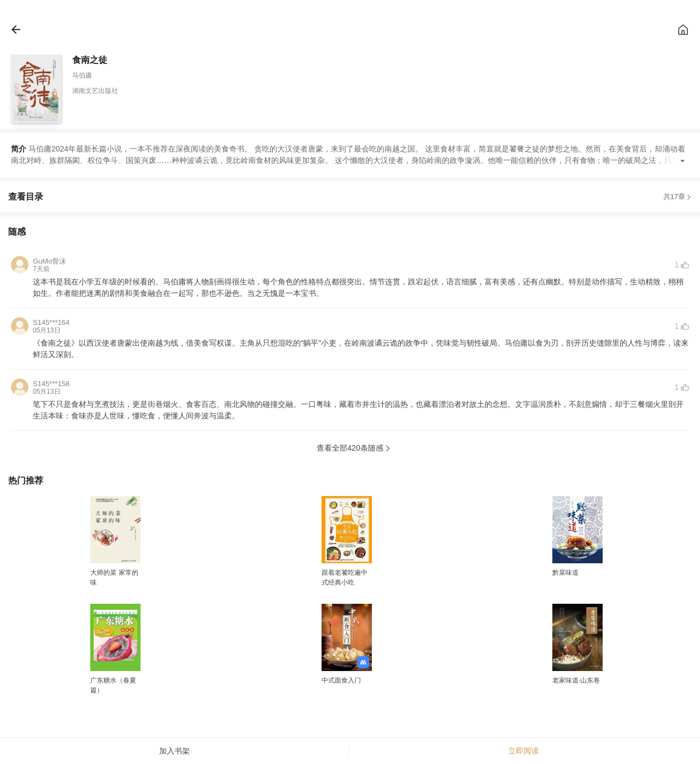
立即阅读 (523, 751)
